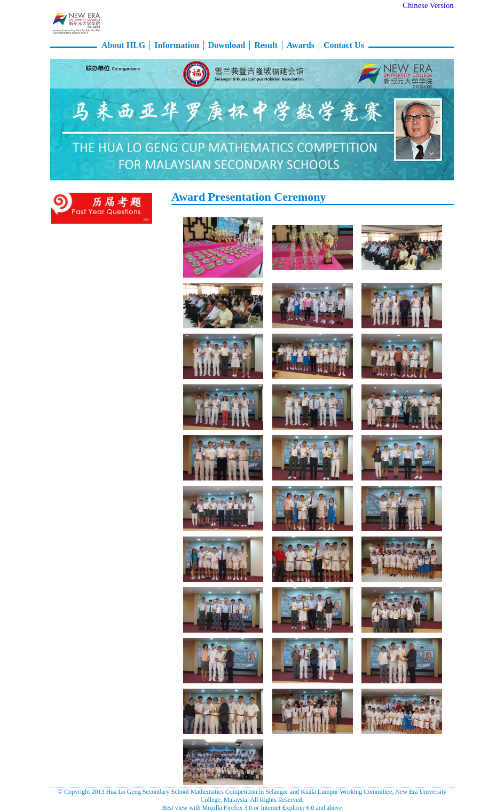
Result (266, 45)
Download (227, 45)
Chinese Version (428, 5)
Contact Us (344, 45)
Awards (301, 45)
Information (177, 45)
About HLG (123, 45)
